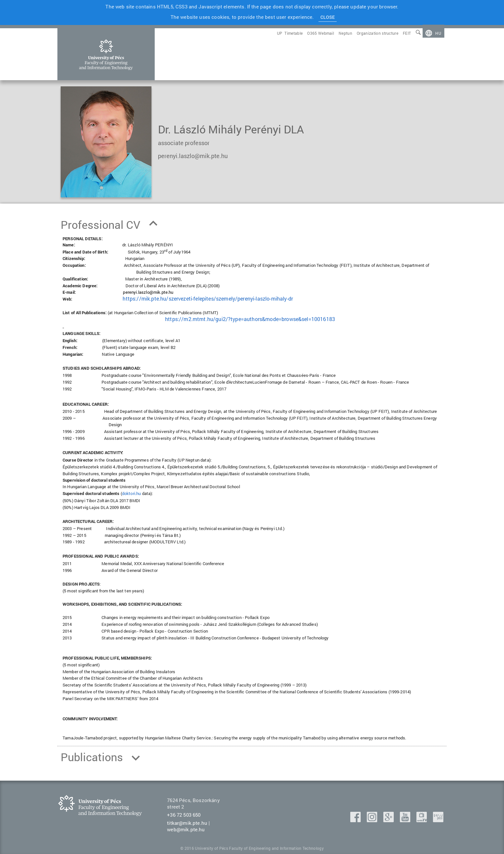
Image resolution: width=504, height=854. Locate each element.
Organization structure (378, 33)
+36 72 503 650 (184, 815)
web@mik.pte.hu (186, 829)
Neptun (345, 33)
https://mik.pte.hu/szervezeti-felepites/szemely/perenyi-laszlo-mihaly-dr (208, 298)
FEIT (407, 33)
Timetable (294, 33)
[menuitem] (433, 33)
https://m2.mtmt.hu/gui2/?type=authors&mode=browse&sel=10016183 (250, 319)
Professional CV (101, 224)
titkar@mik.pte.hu (187, 823)
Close (328, 17)
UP (280, 33)
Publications (92, 757)
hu (438, 33)
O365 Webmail (321, 33)
